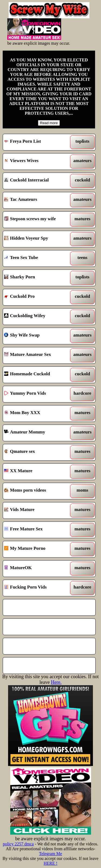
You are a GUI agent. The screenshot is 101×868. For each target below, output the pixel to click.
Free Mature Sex (37, 530)
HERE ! (50, 863)
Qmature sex (37, 452)
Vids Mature (37, 510)
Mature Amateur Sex (37, 355)
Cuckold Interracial (37, 181)
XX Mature (37, 472)
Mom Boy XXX (37, 414)
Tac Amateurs (37, 200)
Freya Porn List (37, 142)
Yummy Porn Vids (37, 394)
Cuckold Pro (37, 297)
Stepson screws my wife (37, 220)
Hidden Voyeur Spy (37, 239)
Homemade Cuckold (37, 375)
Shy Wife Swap (37, 336)
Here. (56, 682)
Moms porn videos (37, 491)
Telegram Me (51, 854)
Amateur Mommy (37, 433)
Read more (49, 123)
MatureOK (37, 569)
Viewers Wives (37, 162)
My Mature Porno (37, 549)
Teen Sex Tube (37, 258)
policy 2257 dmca (18, 844)
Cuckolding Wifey (37, 317)
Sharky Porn (37, 278)
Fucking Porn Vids (37, 588)
